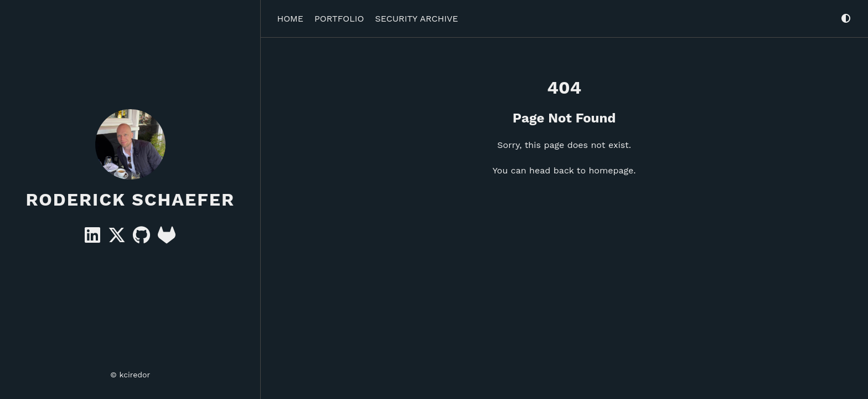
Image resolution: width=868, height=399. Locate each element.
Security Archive (417, 19)
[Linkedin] (94, 239)
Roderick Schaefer (130, 199)
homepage (611, 170)
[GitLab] (167, 239)
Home (290, 19)
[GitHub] (143, 239)
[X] (118, 239)
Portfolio (339, 19)
